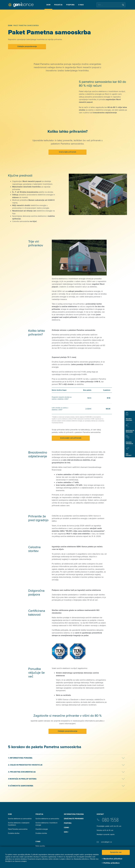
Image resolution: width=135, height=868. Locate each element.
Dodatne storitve (14, 833)
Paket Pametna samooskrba (18, 829)
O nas (38, 842)
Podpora (68, 823)
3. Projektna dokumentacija (22, 772)
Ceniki (66, 828)
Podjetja (39, 814)
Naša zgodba (40, 846)
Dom (10, 814)
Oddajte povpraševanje (27, 46)
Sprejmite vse (116, 852)
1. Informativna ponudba (20, 758)
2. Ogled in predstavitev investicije (25, 765)
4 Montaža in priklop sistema (22, 779)
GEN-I (66, 832)
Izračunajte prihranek (68, 152)
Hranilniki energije (42, 829)
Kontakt (100, 814)
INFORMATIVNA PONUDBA (74, 814)
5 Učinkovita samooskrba (21, 786)
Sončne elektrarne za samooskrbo (20, 819)
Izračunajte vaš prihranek (71, 438)
